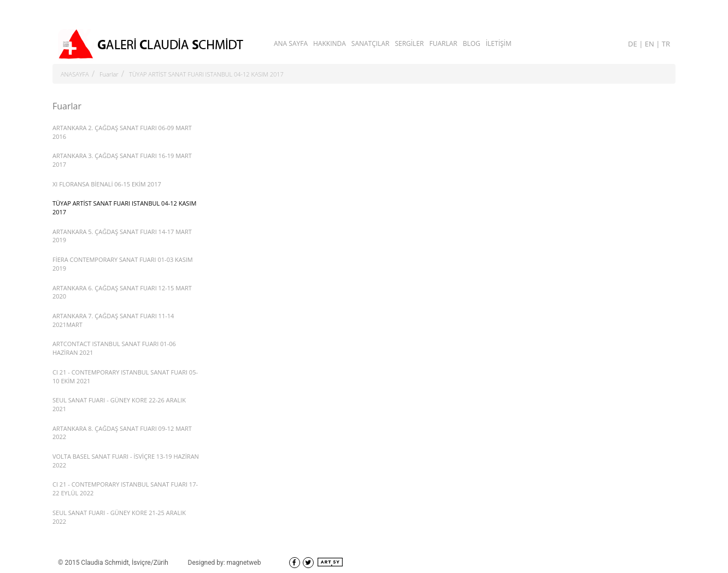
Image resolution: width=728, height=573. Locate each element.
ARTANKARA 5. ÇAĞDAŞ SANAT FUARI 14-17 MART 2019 (122, 236)
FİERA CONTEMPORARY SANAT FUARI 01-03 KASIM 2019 (123, 264)
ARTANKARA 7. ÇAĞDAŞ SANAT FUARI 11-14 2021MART (113, 320)
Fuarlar (109, 74)
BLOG (472, 43)
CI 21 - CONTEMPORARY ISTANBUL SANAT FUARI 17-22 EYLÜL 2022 (125, 489)
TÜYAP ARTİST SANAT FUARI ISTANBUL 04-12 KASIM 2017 (206, 74)
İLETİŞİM (499, 43)
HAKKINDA (330, 43)
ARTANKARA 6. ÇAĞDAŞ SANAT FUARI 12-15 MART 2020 (122, 292)
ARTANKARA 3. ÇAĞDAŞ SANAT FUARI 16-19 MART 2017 (122, 160)
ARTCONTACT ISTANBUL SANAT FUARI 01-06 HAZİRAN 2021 (114, 348)
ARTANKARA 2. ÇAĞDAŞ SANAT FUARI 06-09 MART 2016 (122, 132)
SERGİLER (409, 43)
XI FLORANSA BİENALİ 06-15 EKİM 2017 (107, 184)
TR (666, 44)
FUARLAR (443, 43)
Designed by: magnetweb (225, 563)
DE (633, 44)
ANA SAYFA (291, 43)
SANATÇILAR (371, 43)
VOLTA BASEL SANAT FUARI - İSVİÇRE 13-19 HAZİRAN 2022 (126, 461)
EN (650, 44)
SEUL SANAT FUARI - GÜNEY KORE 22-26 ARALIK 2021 (119, 404)
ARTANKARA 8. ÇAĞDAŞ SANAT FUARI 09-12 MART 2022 (122, 433)
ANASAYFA (75, 74)
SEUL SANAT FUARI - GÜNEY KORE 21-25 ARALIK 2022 (119, 517)
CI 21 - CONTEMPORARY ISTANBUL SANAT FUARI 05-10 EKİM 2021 (125, 376)
